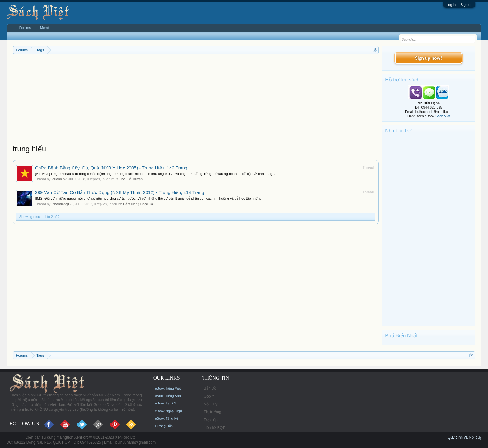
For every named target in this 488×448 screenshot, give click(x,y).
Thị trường (213, 412)
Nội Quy (211, 404)
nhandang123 (63, 204)
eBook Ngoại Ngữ (169, 411)
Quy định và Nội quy (465, 437)
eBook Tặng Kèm (168, 418)
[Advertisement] (196, 101)
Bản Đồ (210, 388)
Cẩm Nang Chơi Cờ (138, 204)
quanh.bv (59, 179)
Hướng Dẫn (164, 426)
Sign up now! (429, 58)
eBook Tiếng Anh (168, 396)
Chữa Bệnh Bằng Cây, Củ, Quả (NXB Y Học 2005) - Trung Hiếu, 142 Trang (111, 168)
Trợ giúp (211, 420)
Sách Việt (443, 116)
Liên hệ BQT (214, 428)
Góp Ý (209, 396)
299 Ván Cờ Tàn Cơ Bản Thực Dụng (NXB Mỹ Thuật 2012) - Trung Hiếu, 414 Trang (120, 192)
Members (47, 28)
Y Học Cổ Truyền (129, 179)
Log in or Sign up (459, 5)
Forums (25, 28)
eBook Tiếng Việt (168, 388)
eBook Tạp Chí (166, 403)
